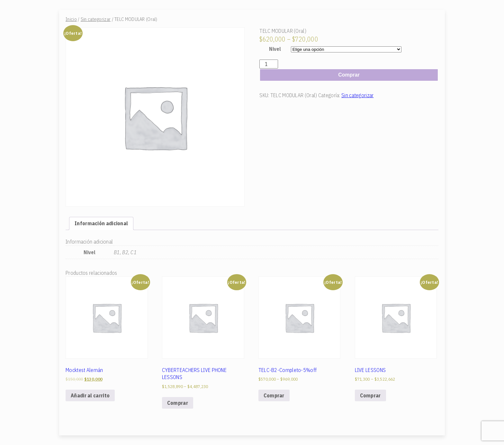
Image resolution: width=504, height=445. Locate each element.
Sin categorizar (96, 19)
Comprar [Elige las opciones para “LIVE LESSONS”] (370, 395)
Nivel (275, 49)
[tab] (101, 223)
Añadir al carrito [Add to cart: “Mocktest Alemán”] (90, 395)
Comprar (349, 75)
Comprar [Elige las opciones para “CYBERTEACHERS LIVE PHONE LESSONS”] (178, 403)
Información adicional (101, 223)
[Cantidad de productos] (269, 64)
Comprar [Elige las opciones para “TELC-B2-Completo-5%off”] (274, 395)
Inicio (71, 19)
